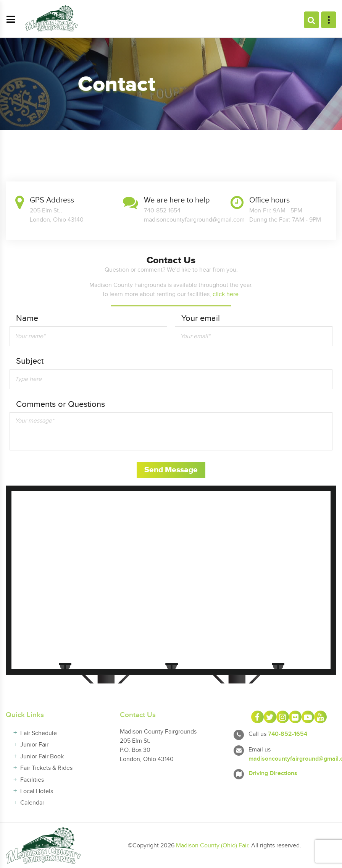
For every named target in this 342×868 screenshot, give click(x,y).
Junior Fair (34, 745)
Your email (201, 318)
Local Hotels (37, 791)
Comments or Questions (60, 404)
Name (27, 318)
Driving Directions (273, 773)
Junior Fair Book (42, 757)
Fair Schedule (39, 733)
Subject (30, 361)
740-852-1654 (288, 734)
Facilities (32, 780)
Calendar (32, 803)
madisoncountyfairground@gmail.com (194, 220)
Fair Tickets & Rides (46, 768)
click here (226, 294)
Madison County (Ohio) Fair (212, 846)
